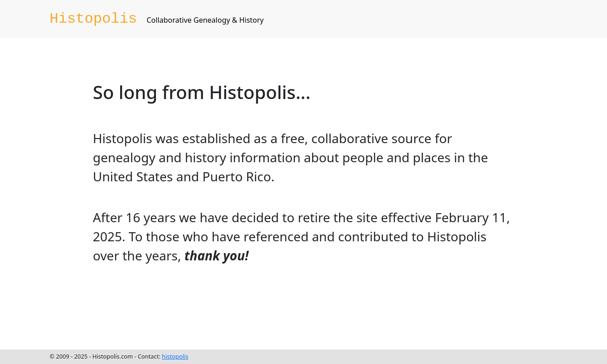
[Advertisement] (258, 307)
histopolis (175, 356)
